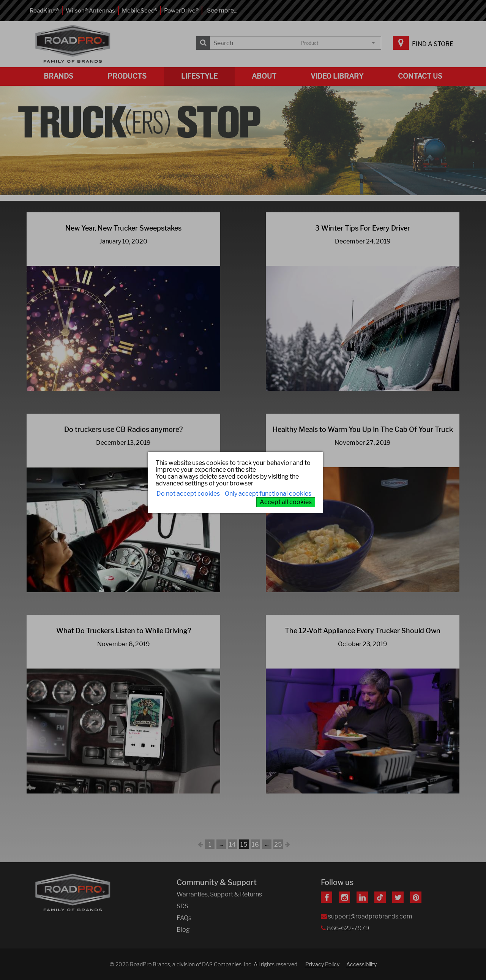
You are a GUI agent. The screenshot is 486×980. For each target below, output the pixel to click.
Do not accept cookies (188, 494)
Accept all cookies (286, 502)
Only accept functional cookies (268, 494)
